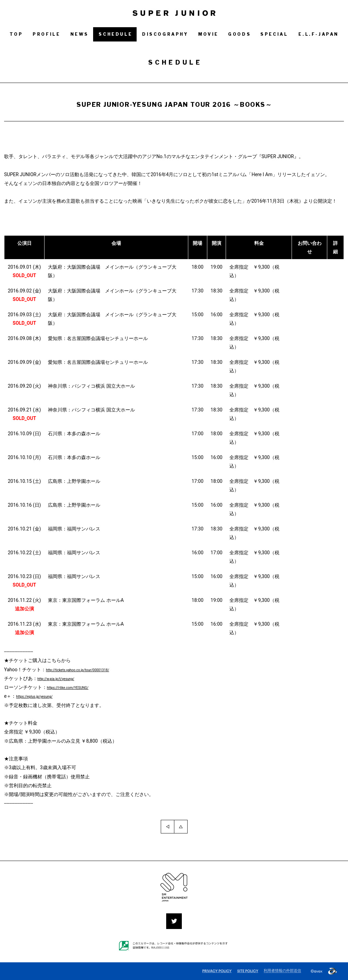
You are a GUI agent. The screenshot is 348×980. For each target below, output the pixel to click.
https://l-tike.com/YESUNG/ (76, 687)
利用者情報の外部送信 (282, 971)
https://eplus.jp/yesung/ (41, 696)
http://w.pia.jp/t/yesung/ (63, 678)
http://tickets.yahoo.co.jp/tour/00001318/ (90, 670)
